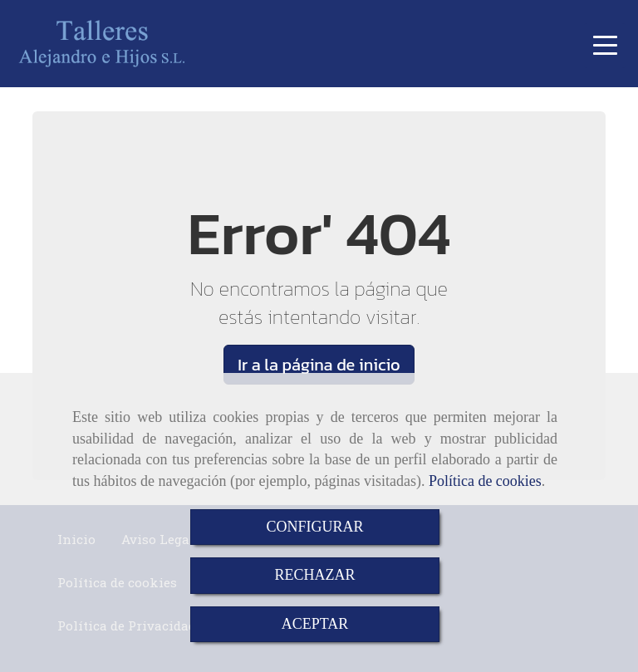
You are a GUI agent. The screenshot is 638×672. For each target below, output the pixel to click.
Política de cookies (485, 481)
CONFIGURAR (314, 527)
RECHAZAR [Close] (314, 575)
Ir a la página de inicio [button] (319, 365)
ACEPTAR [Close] (315, 624)
